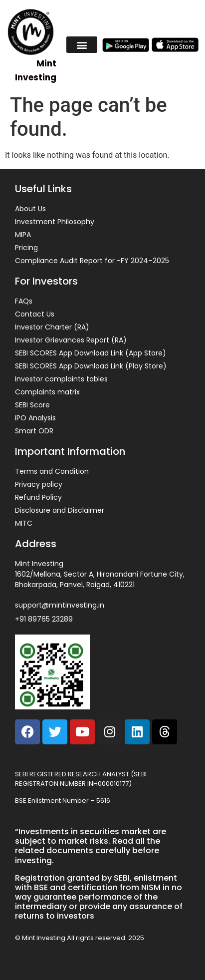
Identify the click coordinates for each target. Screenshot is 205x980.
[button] (82, 45)
